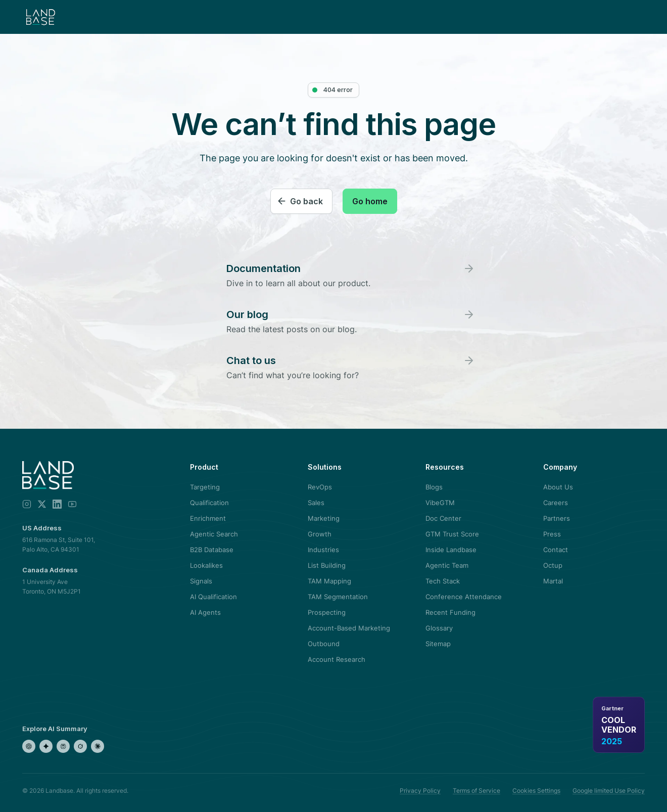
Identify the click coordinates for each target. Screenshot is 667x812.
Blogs (434, 487)
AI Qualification (213, 597)
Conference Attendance (464, 597)
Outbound (324, 644)
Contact (556, 550)
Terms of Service (477, 791)
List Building (327, 565)
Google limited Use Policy (609, 791)
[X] (42, 504)
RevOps (320, 487)
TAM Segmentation (338, 597)
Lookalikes (206, 565)
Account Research (337, 659)
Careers (556, 503)
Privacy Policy (420, 791)
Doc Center (443, 518)
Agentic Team (447, 565)
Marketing (324, 518)
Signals (201, 581)
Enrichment (208, 518)
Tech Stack (443, 581)
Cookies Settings (536, 791)
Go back (306, 201)
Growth (320, 534)
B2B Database (212, 550)
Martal (553, 581)
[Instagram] (27, 504)
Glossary (439, 628)
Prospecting (327, 612)
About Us (558, 487)
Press (552, 534)
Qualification (209, 503)
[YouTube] (72, 504)
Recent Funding (450, 612)
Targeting (205, 487)
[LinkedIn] (57, 504)
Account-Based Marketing (349, 628)
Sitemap (438, 644)
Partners (557, 518)
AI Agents (205, 612)
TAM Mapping (329, 581)
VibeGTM (440, 503)
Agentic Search (214, 534)
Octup (553, 565)
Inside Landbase (451, 550)
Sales (316, 503)
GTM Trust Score (452, 534)
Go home (370, 201)
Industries (323, 550)
